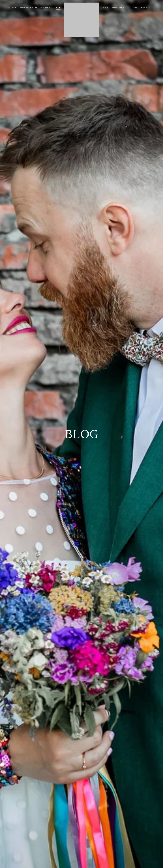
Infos (105, 8)
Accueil (12, 8)
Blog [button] (58, 8)
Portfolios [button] (46, 8)
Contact (145, 8)
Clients (134, 8)
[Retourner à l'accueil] (81, 20)
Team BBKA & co (28, 8)
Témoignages (119, 8)
